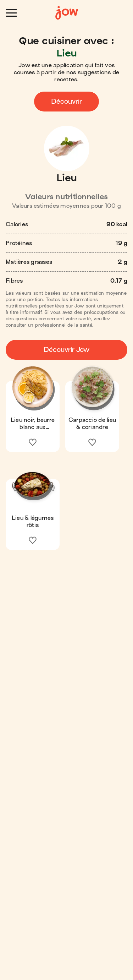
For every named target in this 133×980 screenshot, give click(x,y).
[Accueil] (67, 13)
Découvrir (66, 101)
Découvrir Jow (66, 350)
